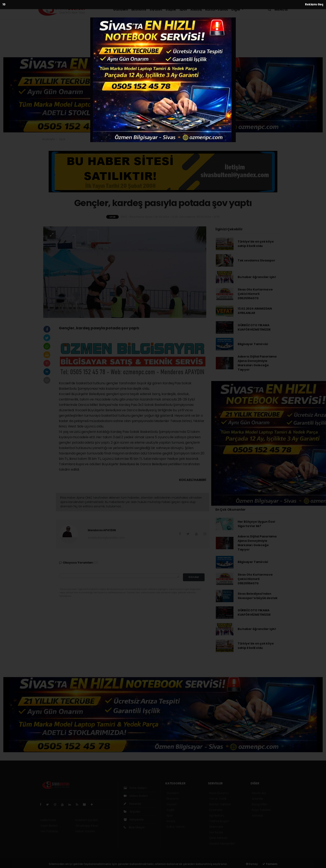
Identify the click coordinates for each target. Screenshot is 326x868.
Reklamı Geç (314, 4)
